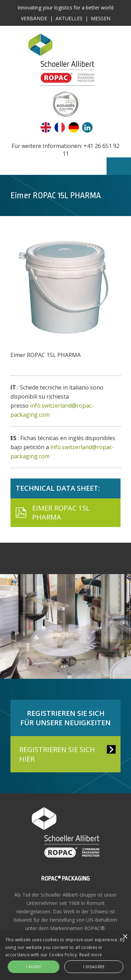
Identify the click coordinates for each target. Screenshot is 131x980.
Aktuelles (69, 18)
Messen (101, 18)
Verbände (34, 18)
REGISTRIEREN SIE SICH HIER (57, 754)
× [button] (125, 937)
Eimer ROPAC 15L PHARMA (61, 513)
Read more (91, 955)
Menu (119, 166)
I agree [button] (34, 967)
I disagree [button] (94, 967)
